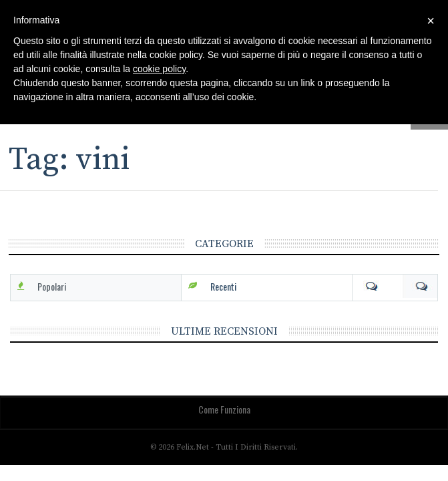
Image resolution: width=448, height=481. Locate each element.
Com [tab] (395, 287)
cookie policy (159, 69)
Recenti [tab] (223, 286)
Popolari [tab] (52, 286)
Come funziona (224, 409)
